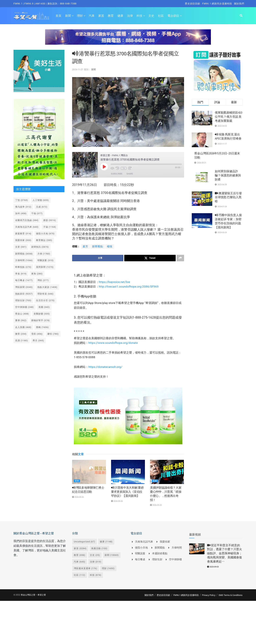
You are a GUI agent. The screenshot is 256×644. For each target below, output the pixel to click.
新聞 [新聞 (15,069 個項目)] (112, 555)
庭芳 (85, 246)
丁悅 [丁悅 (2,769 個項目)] (22, 200)
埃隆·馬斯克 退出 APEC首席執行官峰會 (228, 136)
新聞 (68, 16)
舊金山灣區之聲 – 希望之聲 (33, 595)
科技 (139, 16)
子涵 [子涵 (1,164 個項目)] (50, 227)
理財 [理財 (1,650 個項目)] (108, 568)
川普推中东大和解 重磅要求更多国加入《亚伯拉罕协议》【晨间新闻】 (127, 492)
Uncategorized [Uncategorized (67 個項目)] (85, 542)
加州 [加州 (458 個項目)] (21, 213)
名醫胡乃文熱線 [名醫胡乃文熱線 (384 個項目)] (27, 220)
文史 (151, 16)
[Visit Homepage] (32, 16)
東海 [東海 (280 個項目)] (37, 274)
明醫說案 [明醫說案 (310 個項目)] (46, 260)
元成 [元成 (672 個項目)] (42, 207)
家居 (101, 16)
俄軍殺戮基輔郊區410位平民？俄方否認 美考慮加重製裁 (228, 117)
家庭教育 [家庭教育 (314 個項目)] (23, 234)
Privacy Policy (209, 595)
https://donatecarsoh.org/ (105, 367)
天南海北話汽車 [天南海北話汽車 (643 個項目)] (27, 227)
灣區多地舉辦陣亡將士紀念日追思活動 (88, 490)
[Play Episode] (104, 167)
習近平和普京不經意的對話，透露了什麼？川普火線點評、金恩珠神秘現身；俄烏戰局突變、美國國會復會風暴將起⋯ (225, 553)
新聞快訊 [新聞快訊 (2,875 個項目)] (40, 247)
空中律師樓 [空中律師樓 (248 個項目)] (25, 307)
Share (130, 174)
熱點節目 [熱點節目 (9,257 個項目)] (24, 294)
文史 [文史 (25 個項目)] (95, 555)
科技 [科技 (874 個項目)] (96, 575)
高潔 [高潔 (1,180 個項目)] (22, 341)
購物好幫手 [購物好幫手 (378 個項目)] (41, 320)
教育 (111, 16)
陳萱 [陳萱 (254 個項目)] (21, 334)
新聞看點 (98, 246)
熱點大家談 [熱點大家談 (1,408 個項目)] (47, 287)
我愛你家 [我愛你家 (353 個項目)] (23, 240)
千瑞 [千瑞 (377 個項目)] (37, 213)
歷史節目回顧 (193, 4)
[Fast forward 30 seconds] (130, 168)
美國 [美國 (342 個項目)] (44, 307)
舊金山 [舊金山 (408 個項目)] (22, 314)
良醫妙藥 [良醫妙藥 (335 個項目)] (42, 314)
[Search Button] (241, 16)
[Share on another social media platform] (180, 258)
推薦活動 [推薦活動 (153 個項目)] (99, 548)
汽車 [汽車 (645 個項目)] (80, 562)
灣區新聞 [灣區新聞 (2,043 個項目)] (24, 287)
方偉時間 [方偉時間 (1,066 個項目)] (24, 260)
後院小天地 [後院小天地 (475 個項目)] (45, 234)
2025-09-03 (213, 567)
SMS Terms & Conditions (231, 595)
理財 (80, 16)
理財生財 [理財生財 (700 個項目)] (23, 300)
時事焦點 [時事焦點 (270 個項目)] (23, 267)
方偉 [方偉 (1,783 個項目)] (44, 254)
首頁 (58, 16)
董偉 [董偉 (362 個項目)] (21, 320)
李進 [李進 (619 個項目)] (21, 274)
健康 (120, 16)
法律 (130, 16)
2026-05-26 (78, 497)
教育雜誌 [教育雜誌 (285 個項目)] (44, 240)
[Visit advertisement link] (128, 40)
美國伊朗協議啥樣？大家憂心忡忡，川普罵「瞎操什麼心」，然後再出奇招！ (166, 494)
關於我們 (239, 4)
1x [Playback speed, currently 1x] (124, 168)
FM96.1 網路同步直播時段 (217, 4)
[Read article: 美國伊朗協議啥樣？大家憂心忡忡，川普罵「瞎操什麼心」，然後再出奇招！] (167, 472)
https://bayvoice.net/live (114, 282)
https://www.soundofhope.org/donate (113, 343)
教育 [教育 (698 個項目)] (80, 555)
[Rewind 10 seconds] (117, 168)
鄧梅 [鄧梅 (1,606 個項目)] (42, 327)
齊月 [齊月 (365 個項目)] (38, 341)
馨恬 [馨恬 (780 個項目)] (53, 334)
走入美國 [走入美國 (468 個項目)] (23, 327)
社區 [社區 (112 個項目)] (80, 575)
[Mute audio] (112, 168)
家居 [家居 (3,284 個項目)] (80, 548)
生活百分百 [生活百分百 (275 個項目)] (45, 300)
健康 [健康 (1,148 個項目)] (106, 542)
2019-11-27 (78, 69)
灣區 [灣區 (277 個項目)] (43, 280)
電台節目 (173, 16)
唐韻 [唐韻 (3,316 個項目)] (50, 220)
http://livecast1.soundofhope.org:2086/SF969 (129, 287)
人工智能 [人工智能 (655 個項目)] (41, 200)
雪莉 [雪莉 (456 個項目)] (37, 334)
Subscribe (117, 174)
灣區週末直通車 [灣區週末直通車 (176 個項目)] (86, 568)
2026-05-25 (156, 505)
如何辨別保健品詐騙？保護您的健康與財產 (228, 175)
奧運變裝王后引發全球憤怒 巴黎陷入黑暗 (228, 197)
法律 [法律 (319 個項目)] (96, 562)
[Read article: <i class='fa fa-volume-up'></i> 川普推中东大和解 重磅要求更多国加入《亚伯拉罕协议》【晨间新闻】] (128, 472)
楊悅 (110, 246)
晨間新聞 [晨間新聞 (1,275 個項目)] (45, 267)
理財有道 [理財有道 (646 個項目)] (46, 294)
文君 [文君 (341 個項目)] (21, 247)
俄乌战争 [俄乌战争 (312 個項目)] (23, 207)
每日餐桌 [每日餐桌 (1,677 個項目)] (24, 280)
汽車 (92, 16)
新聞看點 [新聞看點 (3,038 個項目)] (24, 254)
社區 (161, 16)
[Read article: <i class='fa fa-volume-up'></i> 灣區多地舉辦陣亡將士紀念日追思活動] (89, 472)
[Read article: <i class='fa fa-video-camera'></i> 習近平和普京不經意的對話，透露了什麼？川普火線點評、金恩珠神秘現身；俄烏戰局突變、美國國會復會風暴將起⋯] (197, 549)
